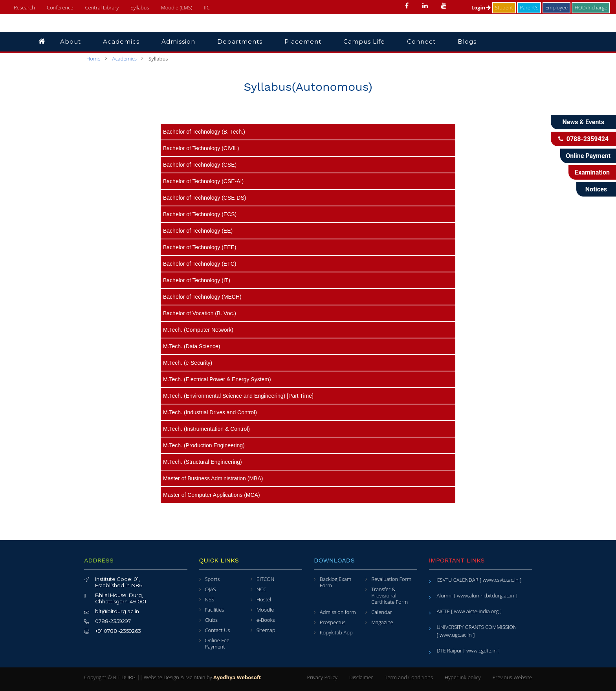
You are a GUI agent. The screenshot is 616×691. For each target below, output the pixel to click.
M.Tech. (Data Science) (192, 346)
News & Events (583, 122)
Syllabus (140, 7)
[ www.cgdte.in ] (481, 651)
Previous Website (512, 677)
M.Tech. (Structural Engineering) (203, 462)
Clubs (211, 620)
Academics (121, 41)
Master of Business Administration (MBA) (213, 478)
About (71, 41)
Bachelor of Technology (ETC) (200, 264)
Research (24, 7)
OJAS (211, 589)
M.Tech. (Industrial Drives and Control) (210, 412)
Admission (178, 41)
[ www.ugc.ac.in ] (456, 635)
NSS (210, 599)
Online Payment (588, 156)
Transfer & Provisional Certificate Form (390, 595)
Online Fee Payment (217, 643)
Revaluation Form (391, 579)
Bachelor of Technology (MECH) (202, 297)
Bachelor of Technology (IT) (197, 280)
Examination (592, 172)
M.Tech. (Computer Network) (198, 330)
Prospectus (333, 622)
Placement (303, 41)
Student (504, 7)
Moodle (265, 610)
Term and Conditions (409, 677)
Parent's (529, 7)
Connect (421, 41)
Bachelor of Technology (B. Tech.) (204, 132)
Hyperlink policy (463, 677)
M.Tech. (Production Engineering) (204, 445)
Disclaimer (361, 677)
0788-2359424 (583, 139)
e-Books (266, 620)
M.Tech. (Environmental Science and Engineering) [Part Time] (238, 396)
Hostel (264, 599)
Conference (60, 7)
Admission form (338, 612)
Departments (240, 41)
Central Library (102, 7)
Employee (556, 7)
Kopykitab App (336, 632)
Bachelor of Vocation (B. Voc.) (200, 313)
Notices (596, 189)
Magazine (382, 622)
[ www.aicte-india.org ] (476, 611)
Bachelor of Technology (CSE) (200, 165)
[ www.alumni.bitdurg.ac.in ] (485, 595)
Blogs (467, 41)
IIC (207, 7)
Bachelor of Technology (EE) (198, 231)
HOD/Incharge (591, 7)
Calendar (381, 612)
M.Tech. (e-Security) (188, 363)
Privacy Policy (322, 677)
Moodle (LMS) (177, 7)
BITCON (266, 579)
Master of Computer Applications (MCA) (212, 495)
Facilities (215, 610)
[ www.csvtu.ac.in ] (500, 580)
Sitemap (266, 630)
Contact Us (218, 630)
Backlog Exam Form (335, 582)
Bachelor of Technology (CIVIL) (201, 148)
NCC (262, 589)
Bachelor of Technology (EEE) (200, 247)
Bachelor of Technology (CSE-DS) (204, 198)
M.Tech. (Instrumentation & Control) (206, 429)
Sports (213, 579)
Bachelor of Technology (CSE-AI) (203, 181)
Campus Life (364, 41)
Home (93, 59)
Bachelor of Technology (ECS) (200, 214)
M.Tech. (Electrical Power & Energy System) (217, 379)
